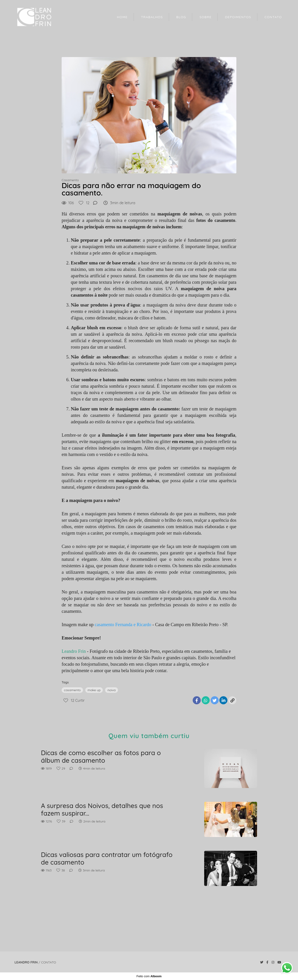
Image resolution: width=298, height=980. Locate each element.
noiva (111, 690)
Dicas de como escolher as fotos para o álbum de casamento (101, 757)
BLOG (181, 17)
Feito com (149, 976)
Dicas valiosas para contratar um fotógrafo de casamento (107, 858)
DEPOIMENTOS (238, 17)
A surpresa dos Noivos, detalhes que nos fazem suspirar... (102, 810)
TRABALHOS (152, 17)
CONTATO (273, 17)
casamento (72, 690)
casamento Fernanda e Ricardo (123, 625)
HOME (122, 17)
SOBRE (206, 17)
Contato (49, 962)
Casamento (70, 180)
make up (94, 690)
